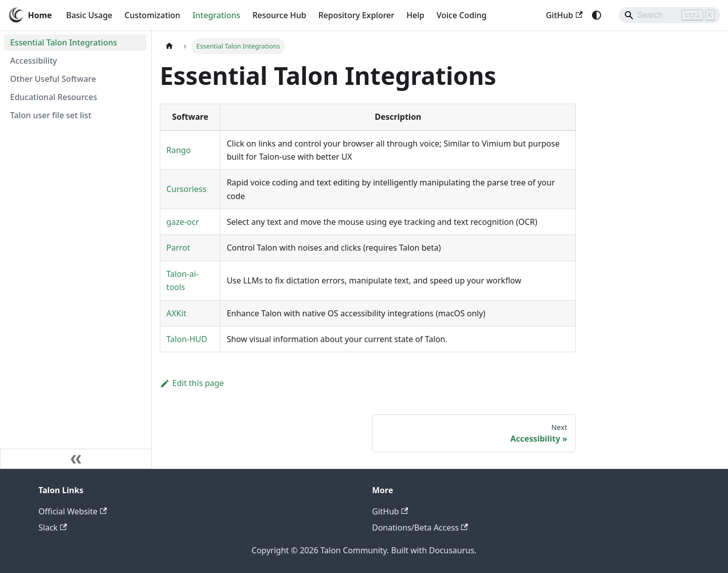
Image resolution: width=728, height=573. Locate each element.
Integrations (217, 15)
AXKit (176, 313)
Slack (53, 528)
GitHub (564, 15)
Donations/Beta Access (420, 528)
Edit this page (192, 383)
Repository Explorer (356, 15)
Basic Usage (89, 15)
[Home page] (169, 46)
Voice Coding (461, 15)
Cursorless (186, 189)
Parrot (178, 248)
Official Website (73, 511)
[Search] (669, 15)
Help (415, 15)
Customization (152, 15)
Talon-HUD (187, 339)
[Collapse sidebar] (76, 459)
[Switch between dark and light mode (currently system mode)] (597, 15)
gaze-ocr (183, 222)
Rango (178, 150)
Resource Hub (279, 15)
